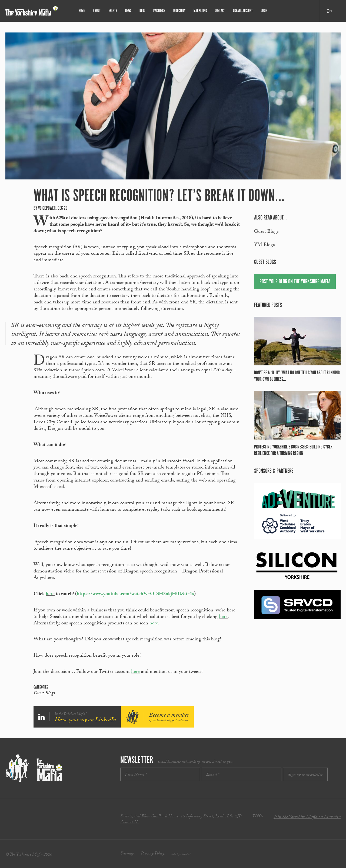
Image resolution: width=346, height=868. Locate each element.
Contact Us (129, 823)
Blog (142, 11)
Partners (159, 11)
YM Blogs (264, 245)
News (128, 11)
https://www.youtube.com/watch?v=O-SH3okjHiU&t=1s (135, 595)
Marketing (200, 11)
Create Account (243, 11)
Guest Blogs (44, 694)
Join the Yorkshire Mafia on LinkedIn (307, 818)
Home (82, 11)
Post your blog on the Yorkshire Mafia (295, 282)
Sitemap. (128, 854)
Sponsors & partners (274, 471)
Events (113, 11)
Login (264, 11)
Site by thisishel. (181, 854)
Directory (179, 11)
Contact (220, 11)
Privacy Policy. (153, 854)
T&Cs (257, 817)
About (97, 11)
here (50, 595)
